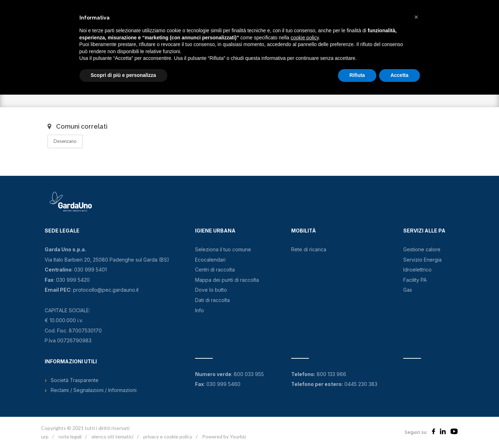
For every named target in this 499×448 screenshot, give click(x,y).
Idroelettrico (417, 270)
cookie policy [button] (304, 38)
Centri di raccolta (215, 270)
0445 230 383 (361, 384)
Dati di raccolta (212, 300)
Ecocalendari (210, 260)
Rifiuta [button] (357, 75)
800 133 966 (331, 374)
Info (199, 310)
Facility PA (415, 280)
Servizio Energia (422, 260)
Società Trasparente (75, 380)
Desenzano (65, 141)
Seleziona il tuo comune (223, 249)
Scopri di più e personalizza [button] (123, 75)
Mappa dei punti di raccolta (227, 280)
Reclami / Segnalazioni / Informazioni (94, 390)
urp (45, 436)
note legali (70, 436)
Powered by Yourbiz (224, 436)
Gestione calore (422, 249)
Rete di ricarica (309, 249)
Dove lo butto (211, 290)
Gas (408, 290)
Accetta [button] (400, 75)
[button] (416, 17)
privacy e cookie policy (168, 436)
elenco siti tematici (112, 436)
